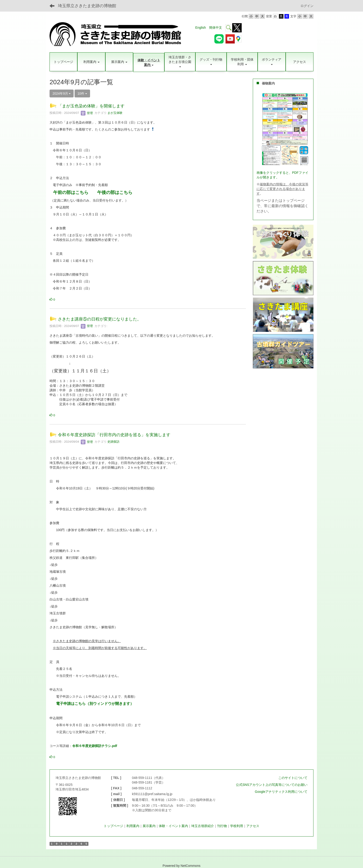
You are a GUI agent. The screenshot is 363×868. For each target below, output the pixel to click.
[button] (91, 62)
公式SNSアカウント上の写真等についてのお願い (272, 785)
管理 (87, 113)
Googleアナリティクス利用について (281, 792)
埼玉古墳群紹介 (203, 826)
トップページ (113, 826)
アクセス (253, 826)
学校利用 (237, 826)
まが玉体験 (115, 113)
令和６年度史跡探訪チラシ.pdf (95, 746)
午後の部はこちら (115, 192)
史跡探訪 (113, 442)
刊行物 (222, 826)
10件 (82, 93)
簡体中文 (216, 28)
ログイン (307, 6)
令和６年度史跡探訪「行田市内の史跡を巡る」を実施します (114, 435)
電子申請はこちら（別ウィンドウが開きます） (95, 704)
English (200, 28)
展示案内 (149, 826)
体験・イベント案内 (173, 826)
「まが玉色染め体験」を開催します (91, 106)
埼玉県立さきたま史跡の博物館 (87, 6)
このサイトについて (293, 778)
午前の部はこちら (71, 192)
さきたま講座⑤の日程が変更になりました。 (100, 319)
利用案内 (133, 826)
